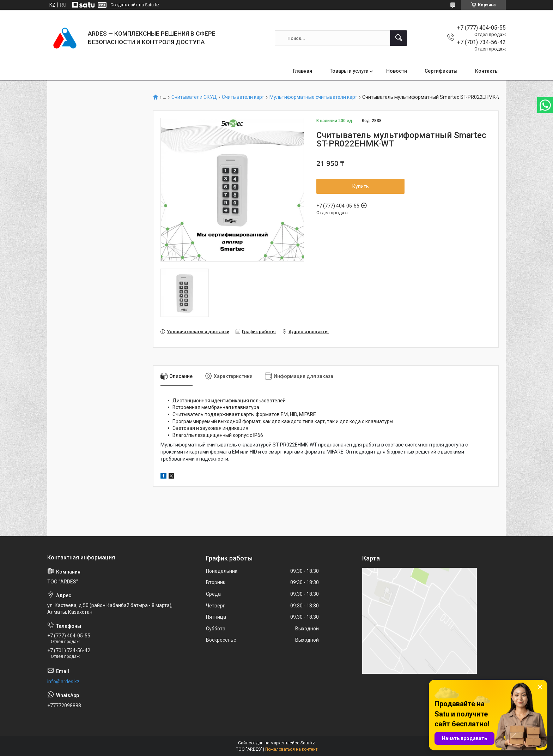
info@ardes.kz (63, 682)
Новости (397, 71)
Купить (361, 186)
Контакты (487, 71)
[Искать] (399, 38)
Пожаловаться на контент (291, 749)
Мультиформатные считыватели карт (313, 97)
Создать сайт (124, 5)
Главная (302, 71)
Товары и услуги (349, 71)
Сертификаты (441, 71)
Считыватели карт (243, 97)
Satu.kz (308, 743)
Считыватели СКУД (194, 97)
